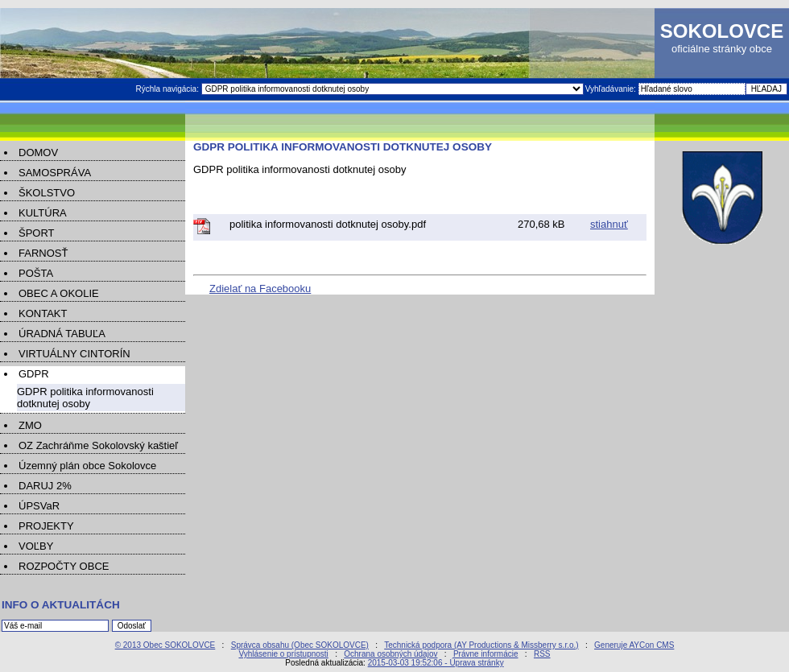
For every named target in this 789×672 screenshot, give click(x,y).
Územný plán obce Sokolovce (87, 466)
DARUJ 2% (45, 486)
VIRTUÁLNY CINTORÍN (74, 354)
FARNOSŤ (43, 253)
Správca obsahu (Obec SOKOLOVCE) (300, 645)
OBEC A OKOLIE (59, 293)
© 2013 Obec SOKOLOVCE (165, 645)
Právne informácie (486, 654)
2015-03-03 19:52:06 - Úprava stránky (436, 663)
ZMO (30, 425)
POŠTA (36, 273)
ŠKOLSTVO (47, 193)
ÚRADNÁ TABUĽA (62, 334)
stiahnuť (609, 224)
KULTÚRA (43, 213)
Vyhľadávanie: (612, 89)
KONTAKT (43, 313)
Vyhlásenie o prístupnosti (283, 654)
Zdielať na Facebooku (260, 289)
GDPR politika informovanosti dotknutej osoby (85, 398)
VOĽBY (36, 546)
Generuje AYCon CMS (634, 645)
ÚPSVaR (39, 506)
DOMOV (38, 153)
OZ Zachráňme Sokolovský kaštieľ (98, 445)
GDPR (34, 374)
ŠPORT (37, 233)
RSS (542, 654)
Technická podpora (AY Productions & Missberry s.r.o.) (481, 645)
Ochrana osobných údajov (390, 654)
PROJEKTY (46, 526)
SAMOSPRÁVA (55, 173)
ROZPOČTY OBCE (64, 566)
